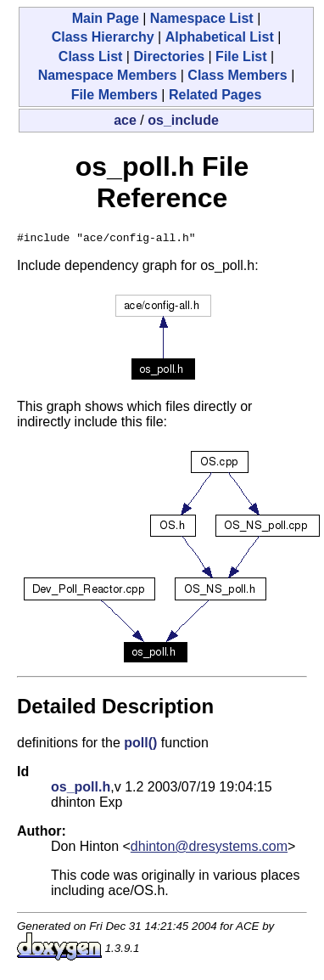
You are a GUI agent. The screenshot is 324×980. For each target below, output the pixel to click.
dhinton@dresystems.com (209, 849)
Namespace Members (108, 75)
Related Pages (215, 95)
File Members (115, 95)
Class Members (237, 75)
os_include (183, 120)
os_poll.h (81, 789)
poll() (140, 745)
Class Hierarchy (103, 37)
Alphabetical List (220, 37)
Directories (169, 56)
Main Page (106, 18)
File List (241, 56)
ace (125, 120)
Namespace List (202, 18)
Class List (91, 56)
